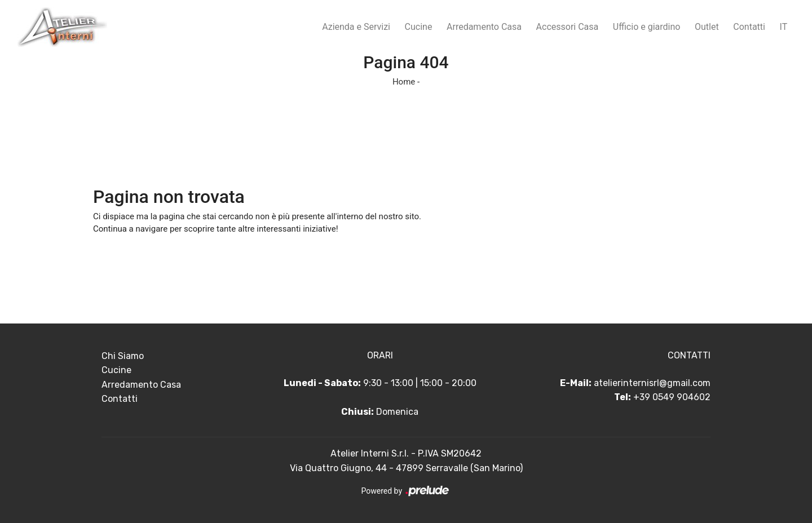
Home (404, 82)
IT (784, 27)
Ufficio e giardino (647, 27)
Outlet (707, 27)
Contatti (749, 27)
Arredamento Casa (484, 27)
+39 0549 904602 (672, 397)
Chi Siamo (123, 356)
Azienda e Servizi (356, 27)
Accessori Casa (568, 27)
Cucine (419, 27)
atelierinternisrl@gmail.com (652, 383)
